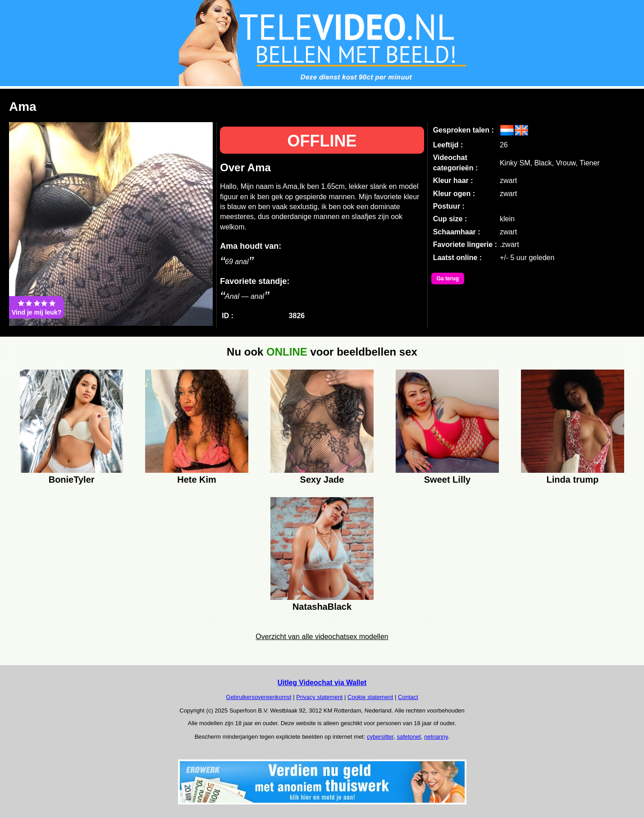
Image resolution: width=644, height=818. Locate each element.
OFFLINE (322, 141)
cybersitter (380, 737)
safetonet (409, 737)
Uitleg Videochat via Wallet (322, 683)
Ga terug (448, 279)
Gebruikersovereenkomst (258, 697)
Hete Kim (197, 480)
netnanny (436, 737)
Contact (408, 697)
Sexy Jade (322, 480)
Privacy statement (319, 697)
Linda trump (573, 480)
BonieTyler (72, 480)
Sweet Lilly (447, 480)
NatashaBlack (322, 607)
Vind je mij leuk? (37, 307)
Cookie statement (370, 697)
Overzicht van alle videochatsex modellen (322, 637)
